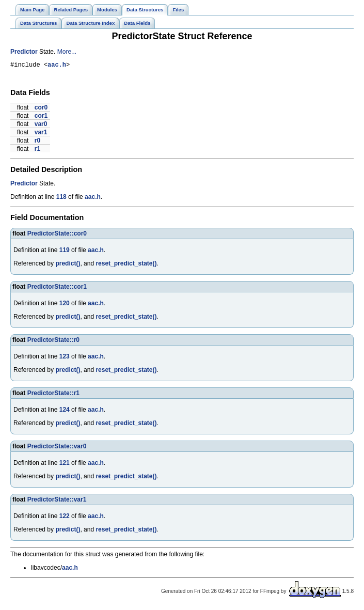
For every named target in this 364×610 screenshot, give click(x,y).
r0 (37, 142)
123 (65, 358)
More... (67, 52)
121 (65, 464)
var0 (41, 126)
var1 (41, 134)
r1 (37, 150)
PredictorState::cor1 (57, 288)
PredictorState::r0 (53, 341)
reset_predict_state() (126, 265)
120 (65, 305)
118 (61, 198)
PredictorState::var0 (57, 448)
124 (65, 411)
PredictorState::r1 (53, 395)
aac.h (57, 66)
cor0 (41, 109)
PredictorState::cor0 (57, 235)
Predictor (24, 52)
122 (65, 518)
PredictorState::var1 (57, 501)
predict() (68, 265)
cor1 (41, 117)
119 (65, 252)
